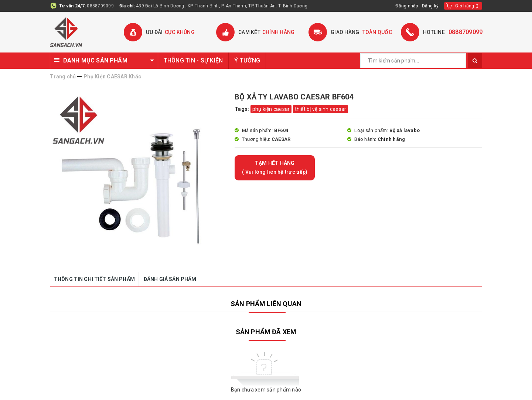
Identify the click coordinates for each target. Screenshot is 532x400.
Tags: (243, 109)
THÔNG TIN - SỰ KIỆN (193, 60)
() (467, 6)
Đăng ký (430, 6)
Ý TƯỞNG (247, 60)
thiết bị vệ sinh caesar (321, 109)
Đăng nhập (407, 6)
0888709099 (100, 6)
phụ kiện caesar (271, 109)
